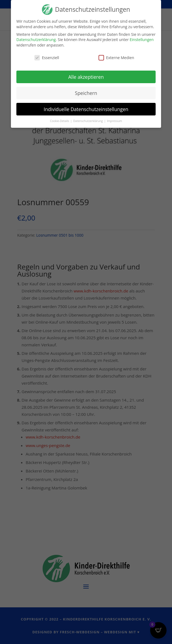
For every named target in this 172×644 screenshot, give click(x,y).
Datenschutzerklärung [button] (88, 121)
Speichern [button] (86, 92)
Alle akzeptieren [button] (86, 76)
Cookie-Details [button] (60, 121)
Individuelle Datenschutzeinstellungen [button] (86, 109)
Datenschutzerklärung (36, 39)
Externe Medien (116, 57)
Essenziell (47, 57)
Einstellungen (142, 39)
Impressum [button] (115, 121)
